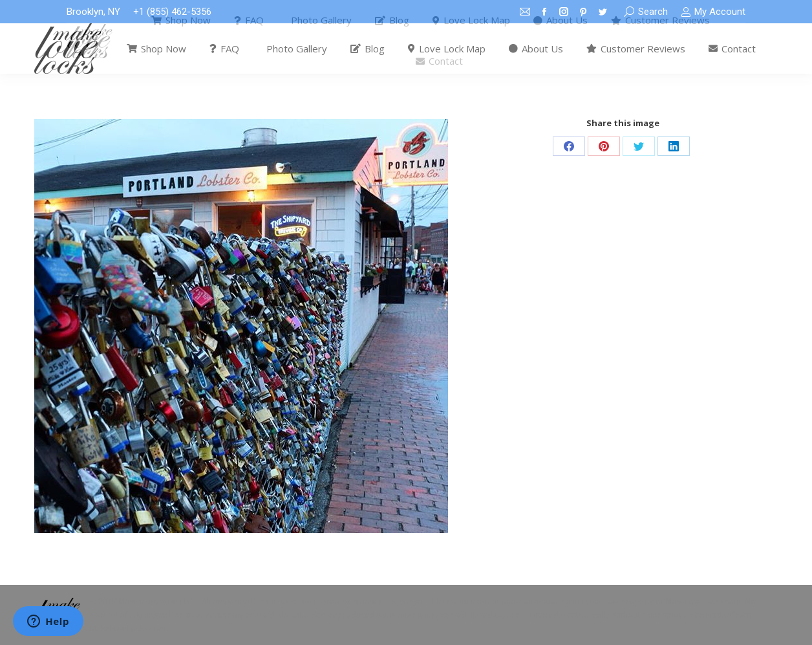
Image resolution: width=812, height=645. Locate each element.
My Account (713, 12)
